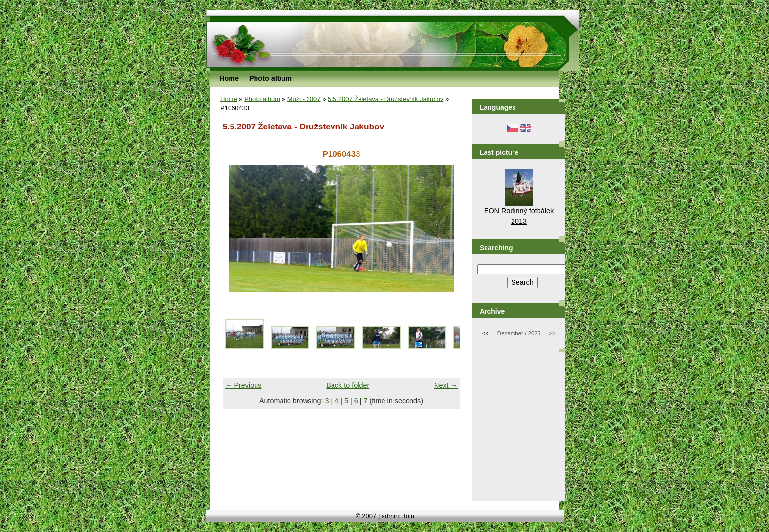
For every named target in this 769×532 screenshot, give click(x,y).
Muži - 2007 (304, 99)
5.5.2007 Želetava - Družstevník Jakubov (385, 99)
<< (485, 333)
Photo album (270, 78)
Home (229, 78)
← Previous (243, 385)
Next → (446, 385)
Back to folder (348, 385)
